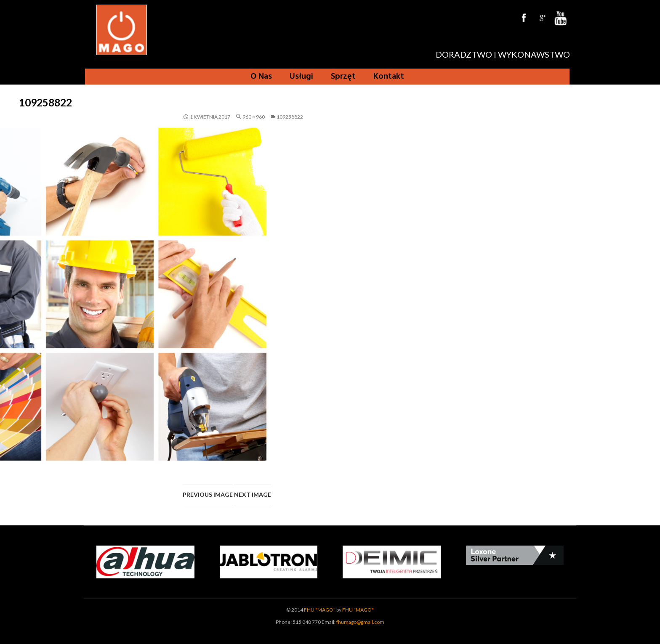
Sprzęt (343, 77)
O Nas (261, 77)
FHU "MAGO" (320, 610)
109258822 (290, 117)
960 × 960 (254, 117)
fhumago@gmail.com (360, 622)
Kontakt (389, 77)
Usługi (301, 77)
